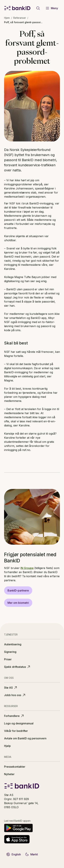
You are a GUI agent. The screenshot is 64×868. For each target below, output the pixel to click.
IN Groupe (27, 568)
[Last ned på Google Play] (18, 828)
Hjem (7, 18)
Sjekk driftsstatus (17, 667)
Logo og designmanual (19, 723)
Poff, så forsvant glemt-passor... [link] (23, 22)
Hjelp (7, 746)
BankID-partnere (18, 590)
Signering (10, 652)
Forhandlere (14, 716)
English (13, 854)
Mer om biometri (18, 603)
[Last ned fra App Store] (17, 839)
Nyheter (9, 774)
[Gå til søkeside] (38, 8)
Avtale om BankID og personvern (25, 738)
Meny (52, 8)
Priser (8, 659)
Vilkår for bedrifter (16, 731)
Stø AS (11, 688)
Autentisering (13, 644)
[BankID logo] (17, 8)
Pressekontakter (15, 767)
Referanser (20, 18)
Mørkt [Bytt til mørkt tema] (31, 854)
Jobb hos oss (15, 695)
